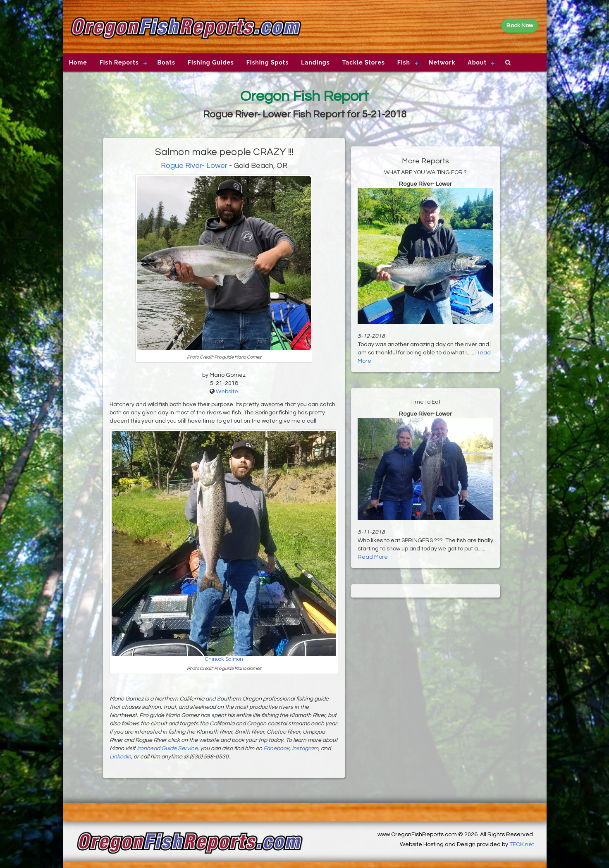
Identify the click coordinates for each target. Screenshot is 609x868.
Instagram (305, 748)
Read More (373, 557)
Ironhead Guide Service (167, 748)
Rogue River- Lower (194, 166)
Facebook (276, 748)
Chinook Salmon (224, 659)
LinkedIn (120, 757)
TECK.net (522, 844)
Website (227, 392)
